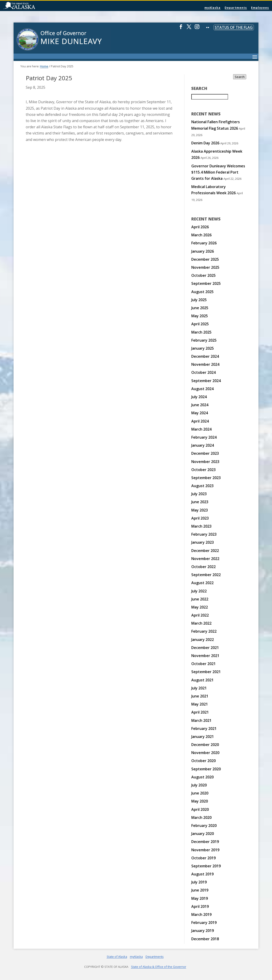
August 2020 (202, 777)
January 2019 (203, 931)
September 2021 (206, 672)
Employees (260, 8)
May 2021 (200, 704)
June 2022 (200, 599)
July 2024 (199, 397)
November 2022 (205, 559)
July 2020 (199, 785)
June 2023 (200, 502)
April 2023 (200, 518)
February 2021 (204, 729)
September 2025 (206, 283)
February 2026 (204, 243)
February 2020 (204, 826)
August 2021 (202, 680)
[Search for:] (210, 97)
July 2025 (199, 300)
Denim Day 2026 (205, 143)
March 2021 (201, 720)
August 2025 (202, 292)
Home (44, 66)
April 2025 (200, 324)
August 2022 (202, 583)
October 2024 (203, 372)
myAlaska (212, 8)
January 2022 (203, 640)
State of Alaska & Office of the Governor (159, 967)
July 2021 (199, 688)
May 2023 (200, 510)
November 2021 (205, 656)
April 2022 (200, 615)
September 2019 (206, 866)
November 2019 (205, 850)
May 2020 (200, 801)
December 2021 (205, 648)
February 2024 (204, 437)
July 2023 (199, 494)
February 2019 (204, 923)
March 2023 (201, 526)
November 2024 (205, 364)
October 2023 (203, 470)
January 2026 (203, 251)
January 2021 (203, 737)
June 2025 (200, 308)
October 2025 (203, 275)
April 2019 (200, 906)
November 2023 (205, 462)
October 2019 (203, 858)
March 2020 (201, 817)
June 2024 (200, 405)
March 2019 (201, 914)
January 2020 (203, 834)
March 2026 (201, 235)
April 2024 (200, 421)
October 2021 (203, 664)
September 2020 (206, 769)
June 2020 (200, 793)
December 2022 (205, 551)
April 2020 (200, 809)
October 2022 (203, 567)
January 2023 (203, 542)
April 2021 (200, 712)
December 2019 (205, 842)
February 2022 (204, 631)
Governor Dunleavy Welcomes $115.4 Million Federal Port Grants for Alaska (218, 172)
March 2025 (201, 332)
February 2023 (204, 534)
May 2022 (200, 607)
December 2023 (205, 453)
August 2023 (202, 486)
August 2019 (202, 874)
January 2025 (203, 348)
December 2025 (205, 259)
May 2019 (200, 898)
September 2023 (206, 478)
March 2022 (201, 623)
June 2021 (200, 696)
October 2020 (203, 761)
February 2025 (204, 340)
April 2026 (200, 227)
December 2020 (205, 745)
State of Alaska (31, 6)
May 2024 (200, 413)
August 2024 (202, 389)
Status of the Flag (234, 27)
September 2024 (206, 381)
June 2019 (200, 890)
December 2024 (205, 356)
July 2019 (199, 882)
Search (240, 77)
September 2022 (206, 575)
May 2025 (200, 316)
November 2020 (205, 753)
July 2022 (199, 591)
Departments (236, 8)
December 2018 (205, 939)
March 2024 (201, 429)
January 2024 (203, 445)
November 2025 (205, 267)
